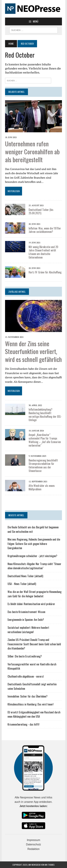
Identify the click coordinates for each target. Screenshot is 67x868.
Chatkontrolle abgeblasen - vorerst (26, 676)
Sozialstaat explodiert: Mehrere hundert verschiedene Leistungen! (28, 630)
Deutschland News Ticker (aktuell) (25, 576)
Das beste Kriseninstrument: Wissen (26, 612)
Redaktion (33, 849)
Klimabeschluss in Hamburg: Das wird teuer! (31, 704)
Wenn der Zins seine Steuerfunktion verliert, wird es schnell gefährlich (33, 351)
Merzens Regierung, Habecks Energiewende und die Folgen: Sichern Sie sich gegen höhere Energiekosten (34, 544)
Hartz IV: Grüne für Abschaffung (45, 272)
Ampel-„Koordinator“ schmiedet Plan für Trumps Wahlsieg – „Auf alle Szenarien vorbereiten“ (45, 440)
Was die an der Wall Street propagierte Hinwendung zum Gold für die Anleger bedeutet (35, 594)
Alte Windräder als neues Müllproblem (42, 487)
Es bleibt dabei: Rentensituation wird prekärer (31, 604)
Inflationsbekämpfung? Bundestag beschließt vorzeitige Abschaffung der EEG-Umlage (45, 415)
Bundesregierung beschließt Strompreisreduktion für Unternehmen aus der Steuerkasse (43, 466)
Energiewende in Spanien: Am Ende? (26, 620)
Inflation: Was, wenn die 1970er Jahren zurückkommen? (45, 230)
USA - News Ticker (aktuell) (22, 584)
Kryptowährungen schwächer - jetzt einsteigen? (32, 556)
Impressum (33, 840)
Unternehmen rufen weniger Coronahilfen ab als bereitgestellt (32, 151)
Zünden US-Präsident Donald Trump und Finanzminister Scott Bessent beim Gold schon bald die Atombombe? (34, 644)
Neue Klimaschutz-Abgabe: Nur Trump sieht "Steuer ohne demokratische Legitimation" (34, 566)
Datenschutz (34, 844)
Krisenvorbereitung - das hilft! (23, 724)
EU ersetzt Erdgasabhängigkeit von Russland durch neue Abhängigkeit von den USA (34, 714)
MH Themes (50, 865)
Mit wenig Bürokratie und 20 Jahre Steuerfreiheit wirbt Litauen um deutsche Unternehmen (43, 252)
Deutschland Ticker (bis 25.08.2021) (41, 211)
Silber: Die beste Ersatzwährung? (25, 656)
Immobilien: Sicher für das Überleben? (28, 696)
